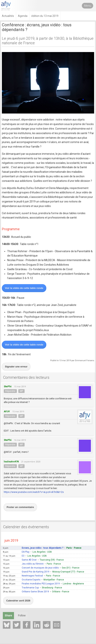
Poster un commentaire (20, 507)
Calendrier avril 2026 (18, 601)
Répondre (10, 391)
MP (21, 391)
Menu (88, 6)
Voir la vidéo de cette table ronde (24, 288)
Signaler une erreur (16, 367)
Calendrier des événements (26, 527)
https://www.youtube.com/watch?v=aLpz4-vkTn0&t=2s (34, 492)
